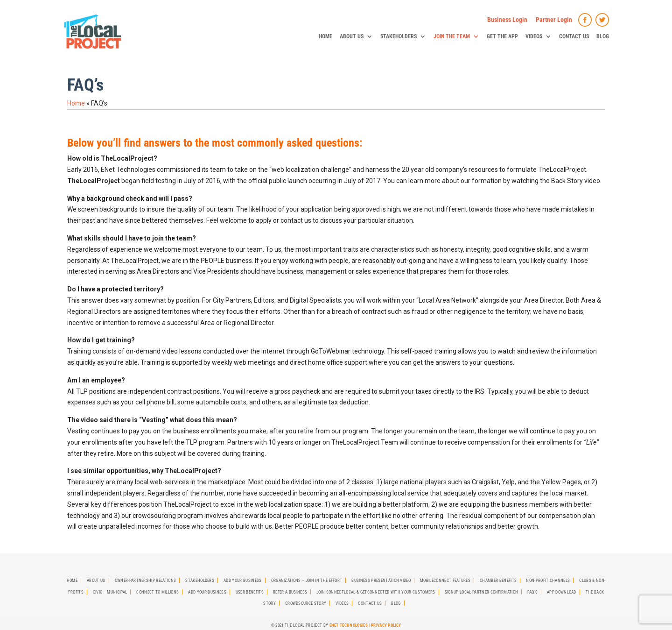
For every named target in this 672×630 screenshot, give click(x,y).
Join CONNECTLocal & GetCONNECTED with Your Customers (376, 592)
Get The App (502, 36)
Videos (534, 36)
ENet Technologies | (350, 625)
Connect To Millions (157, 592)
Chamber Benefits (498, 580)
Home (325, 36)
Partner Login (554, 20)
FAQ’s (532, 592)
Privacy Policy (386, 625)
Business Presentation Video (381, 580)
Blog (603, 36)
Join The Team (452, 36)
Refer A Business (290, 592)
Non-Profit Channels (548, 580)
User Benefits (250, 592)
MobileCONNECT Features (445, 580)
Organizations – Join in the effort (307, 580)
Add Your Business (242, 580)
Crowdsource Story (306, 603)
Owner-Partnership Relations (146, 580)
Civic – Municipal (110, 592)
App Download (562, 592)
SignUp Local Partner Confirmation (482, 592)
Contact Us (574, 36)
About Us (352, 36)
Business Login (507, 20)
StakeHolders (399, 36)
